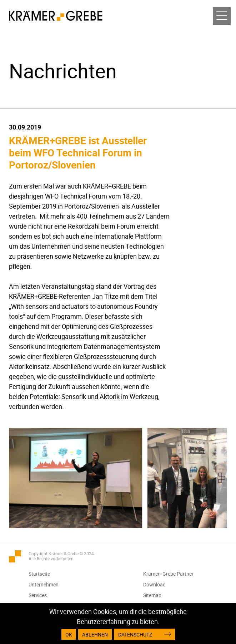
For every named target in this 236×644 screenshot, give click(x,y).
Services (38, 595)
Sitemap (152, 595)
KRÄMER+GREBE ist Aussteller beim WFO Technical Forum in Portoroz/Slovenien (78, 152)
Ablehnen (95, 635)
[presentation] (222, 478)
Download (154, 584)
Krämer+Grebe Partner (168, 574)
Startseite (39, 574)
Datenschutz (135, 635)
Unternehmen (44, 584)
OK (69, 635)
